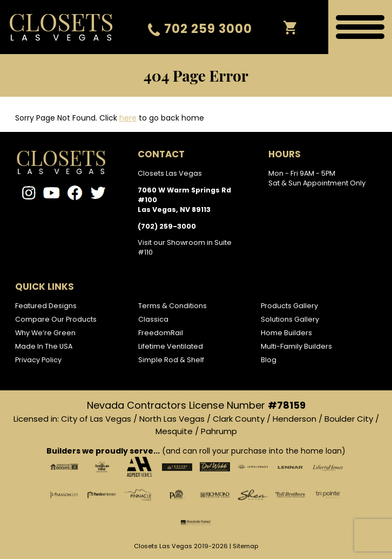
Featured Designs (46, 306)
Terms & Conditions (173, 306)
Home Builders (286, 333)
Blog (269, 360)
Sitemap (245, 546)
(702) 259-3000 (167, 226)
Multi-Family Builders (296, 346)
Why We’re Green (45, 333)
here (128, 118)
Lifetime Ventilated (171, 346)
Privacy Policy (38, 360)
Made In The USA (44, 346)
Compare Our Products (56, 319)
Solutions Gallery (290, 319)
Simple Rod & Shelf (171, 360)
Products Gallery (289, 306)
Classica (153, 319)
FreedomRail (161, 333)
